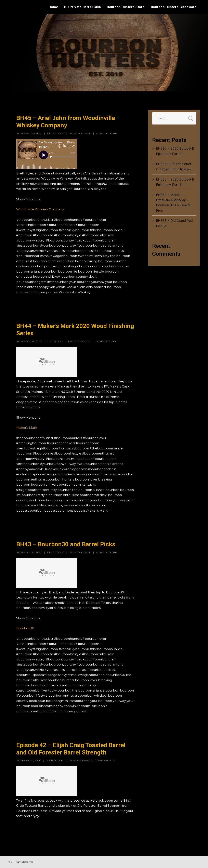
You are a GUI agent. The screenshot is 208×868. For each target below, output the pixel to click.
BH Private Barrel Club (82, 7)
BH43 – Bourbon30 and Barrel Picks (66, 544)
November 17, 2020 (29, 341)
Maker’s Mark (27, 428)
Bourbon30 (25, 628)
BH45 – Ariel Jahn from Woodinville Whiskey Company (66, 122)
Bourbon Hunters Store (126, 7)
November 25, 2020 (29, 133)
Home (53, 7)
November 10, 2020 (29, 552)
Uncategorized (80, 133)
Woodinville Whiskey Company (40, 209)
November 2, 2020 (29, 760)
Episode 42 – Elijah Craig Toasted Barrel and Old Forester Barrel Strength (71, 749)
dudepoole (56, 133)
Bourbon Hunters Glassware (174, 7)
